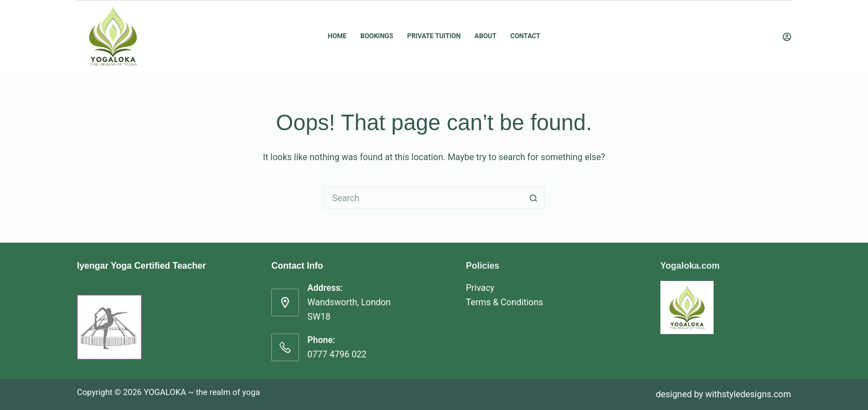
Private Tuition (434, 36)
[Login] (787, 37)
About (485, 36)
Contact (525, 36)
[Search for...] (423, 198)
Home (337, 36)
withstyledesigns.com (748, 394)
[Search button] (534, 198)
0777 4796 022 (337, 354)
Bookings (377, 36)
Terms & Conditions (505, 302)
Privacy (480, 288)
